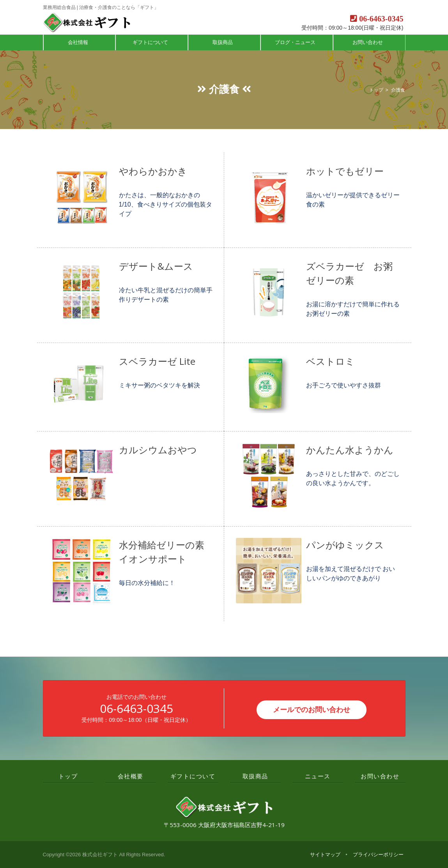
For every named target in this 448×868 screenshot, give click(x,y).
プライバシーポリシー (378, 855)
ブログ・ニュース (296, 42)
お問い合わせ (368, 42)
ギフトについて (151, 42)
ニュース (318, 776)
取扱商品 (223, 42)
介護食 (398, 90)
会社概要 (131, 776)
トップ (376, 90)
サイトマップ (325, 855)
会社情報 (79, 42)
